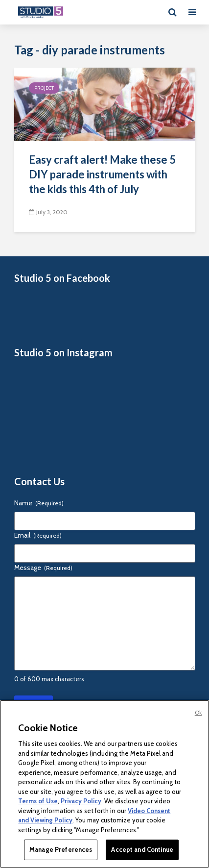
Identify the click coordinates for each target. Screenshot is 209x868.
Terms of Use (38, 801)
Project (44, 88)
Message (43, 568)
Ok (198, 713)
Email (38, 535)
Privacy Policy (81, 801)
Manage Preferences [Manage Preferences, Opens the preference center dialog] (61, 849)
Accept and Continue (142, 849)
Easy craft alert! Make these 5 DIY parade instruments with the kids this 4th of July (102, 174)
